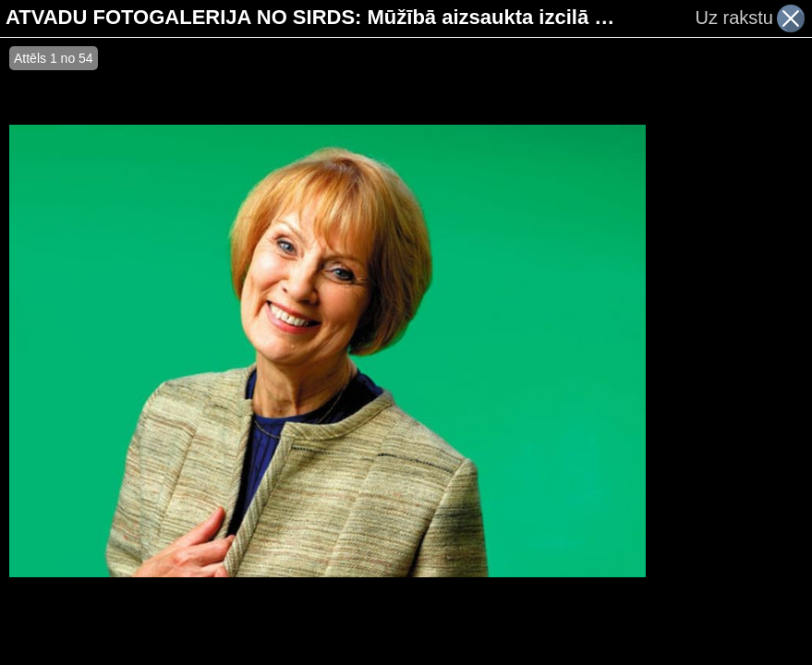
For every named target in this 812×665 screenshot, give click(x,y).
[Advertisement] (729, 351)
